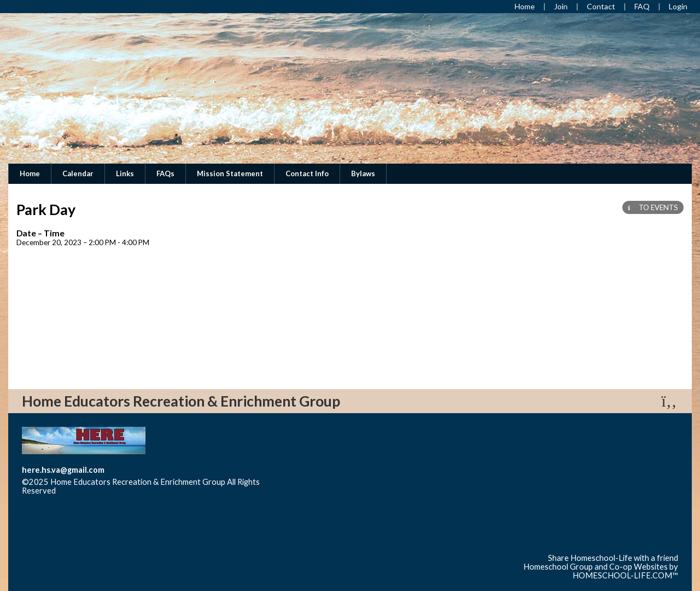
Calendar (78, 173)
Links (125, 173)
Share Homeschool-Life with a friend (613, 558)
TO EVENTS (653, 207)
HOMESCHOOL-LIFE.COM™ (625, 575)
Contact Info (307, 173)
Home (30, 173)
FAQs (165, 173)
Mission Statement (230, 173)
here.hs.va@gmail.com (63, 470)
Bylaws (363, 173)
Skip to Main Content (103, 491)
